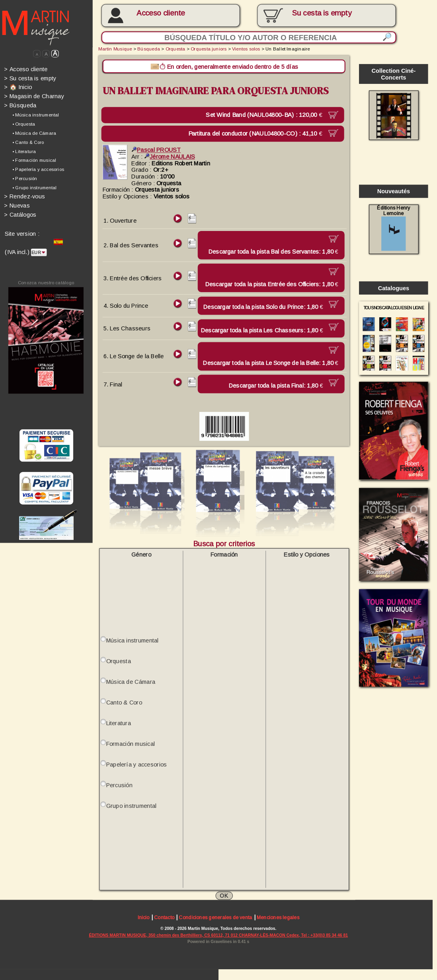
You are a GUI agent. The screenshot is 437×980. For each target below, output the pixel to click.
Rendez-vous (24, 196)
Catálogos (20, 214)
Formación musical (131, 743)
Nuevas (17, 205)
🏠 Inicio (18, 87)
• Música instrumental (36, 115)
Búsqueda (20, 106)
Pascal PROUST (156, 150)
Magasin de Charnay (34, 96)
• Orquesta (24, 124)
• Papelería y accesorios (38, 169)
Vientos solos (246, 49)
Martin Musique (115, 49)
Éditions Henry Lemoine (393, 228)
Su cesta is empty (30, 78)
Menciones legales (278, 918)
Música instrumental (133, 640)
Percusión (120, 785)
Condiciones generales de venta (215, 918)
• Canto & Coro (28, 142)
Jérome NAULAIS (170, 156)
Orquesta (176, 49)
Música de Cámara (131, 681)
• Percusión (25, 179)
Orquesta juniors (209, 49)
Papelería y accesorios (137, 764)
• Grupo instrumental (34, 188)
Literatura (119, 723)
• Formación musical (34, 160)
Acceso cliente (161, 13)
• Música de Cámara (34, 133)
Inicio (144, 918)
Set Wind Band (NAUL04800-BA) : (267, 115)
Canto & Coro (124, 702)
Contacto (164, 918)
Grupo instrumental (132, 805)
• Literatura (24, 151)
